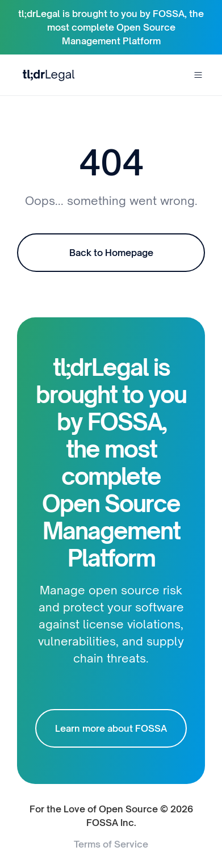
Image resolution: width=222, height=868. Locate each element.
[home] (46, 75)
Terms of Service (111, 844)
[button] (198, 75)
